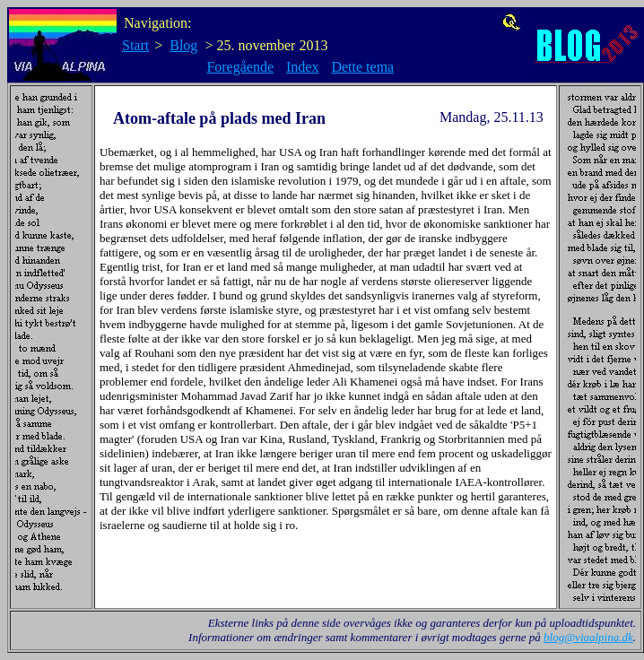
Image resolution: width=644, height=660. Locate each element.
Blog (183, 45)
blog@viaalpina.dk (588, 637)
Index (302, 67)
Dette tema (362, 67)
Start (135, 45)
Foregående (240, 67)
